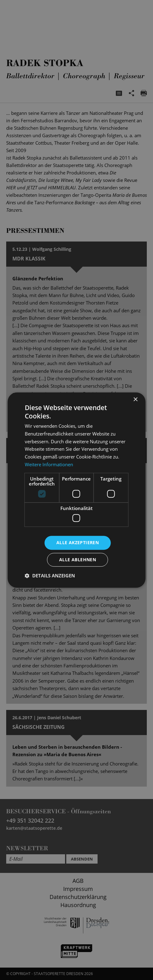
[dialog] (76, 490)
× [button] (135, 400)
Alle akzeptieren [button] (78, 542)
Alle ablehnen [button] (78, 560)
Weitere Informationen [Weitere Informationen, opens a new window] (49, 464)
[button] (50, 576)
